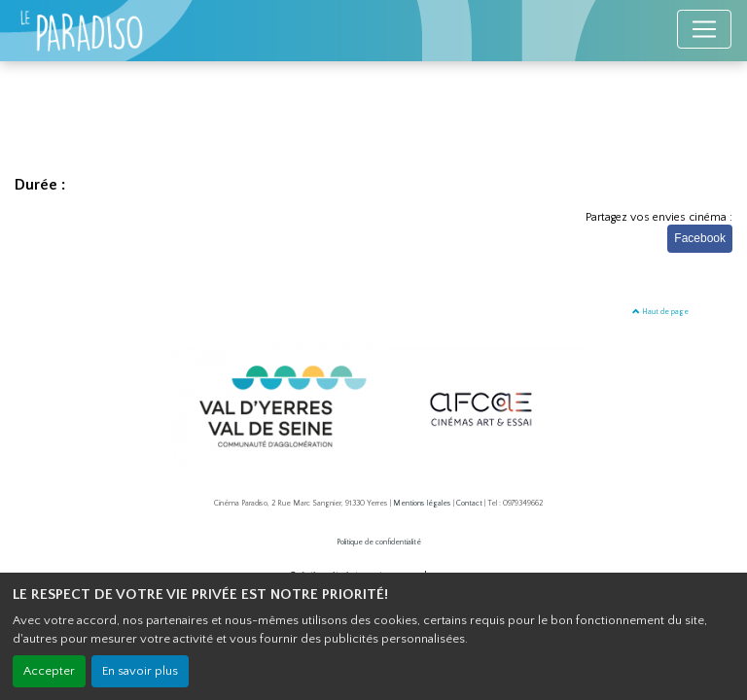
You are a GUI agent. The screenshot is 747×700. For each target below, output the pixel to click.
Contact (469, 503)
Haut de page (660, 312)
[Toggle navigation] (704, 29)
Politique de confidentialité (379, 542)
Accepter (49, 671)
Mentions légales (422, 503)
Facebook (700, 238)
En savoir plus (140, 671)
